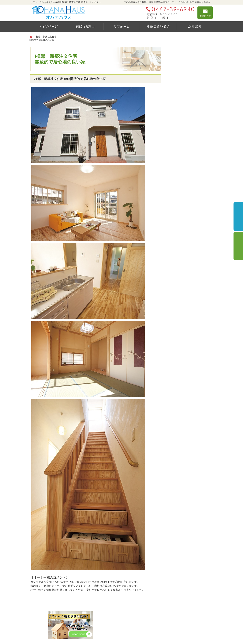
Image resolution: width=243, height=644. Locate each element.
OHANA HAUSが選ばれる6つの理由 (192, 144)
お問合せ (205, 13)
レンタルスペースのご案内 (189, 161)
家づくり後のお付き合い (188, 202)
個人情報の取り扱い (185, 251)
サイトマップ (181, 259)
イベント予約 (238, 217)
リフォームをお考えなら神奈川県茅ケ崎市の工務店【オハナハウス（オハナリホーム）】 (147, 636)
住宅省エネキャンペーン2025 (193, 110)
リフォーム (180, 95)
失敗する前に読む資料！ (188, 227)
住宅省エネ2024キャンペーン (191, 125)
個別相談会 (238, 246)
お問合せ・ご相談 (184, 235)
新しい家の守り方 (184, 178)
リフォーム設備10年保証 (190, 117)
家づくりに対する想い (186, 194)
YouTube (178, 133)
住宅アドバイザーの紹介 (188, 219)
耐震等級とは (181, 153)
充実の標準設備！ (184, 170)
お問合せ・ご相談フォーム (190, 620)
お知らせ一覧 (181, 243)
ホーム (177, 87)
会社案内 (178, 210)
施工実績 (180, 103)
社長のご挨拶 (181, 186)
